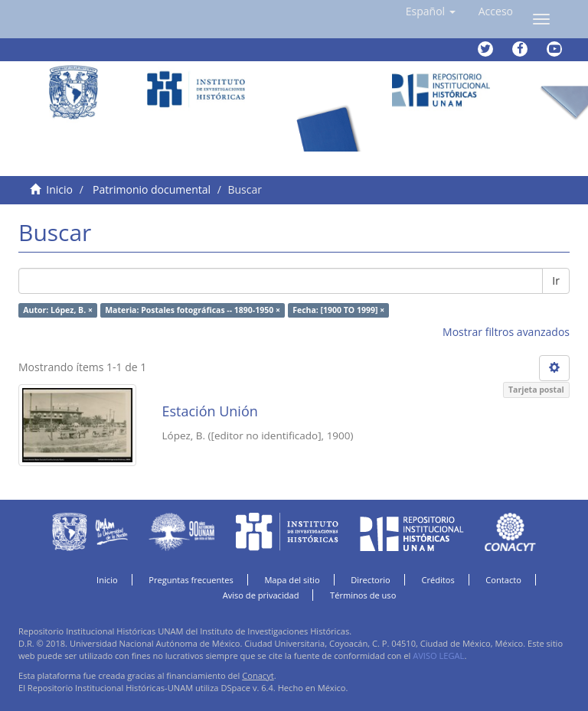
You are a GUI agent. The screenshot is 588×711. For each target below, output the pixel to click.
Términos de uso (363, 595)
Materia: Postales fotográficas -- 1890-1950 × (193, 310)
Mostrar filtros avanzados (506, 332)
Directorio (371, 580)
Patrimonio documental (152, 189)
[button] (431, 11)
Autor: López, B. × (58, 310)
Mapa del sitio (292, 580)
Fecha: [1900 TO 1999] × (338, 310)
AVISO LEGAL (438, 656)
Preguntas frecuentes (191, 580)
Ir (556, 280)
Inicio (59, 189)
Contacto (503, 580)
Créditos (438, 580)
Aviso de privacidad (261, 595)
